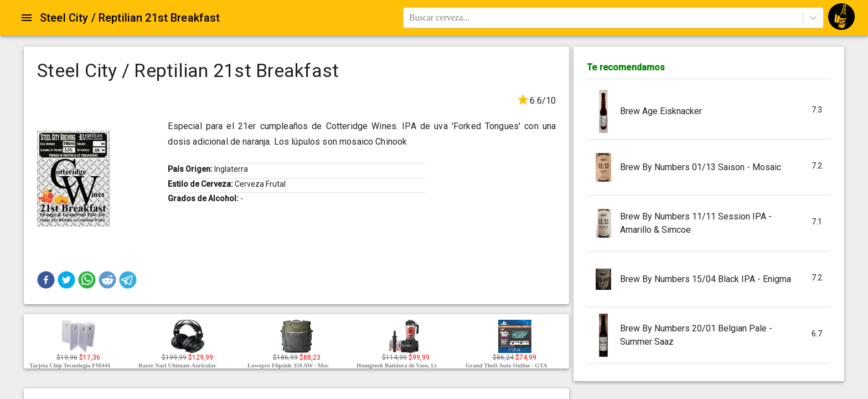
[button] (46, 280)
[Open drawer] (27, 18)
